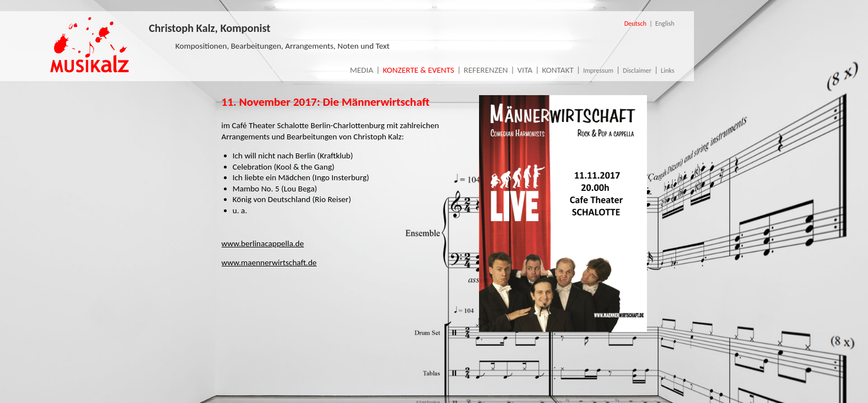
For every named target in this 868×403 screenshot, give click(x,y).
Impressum (598, 71)
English (665, 24)
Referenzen (486, 70)
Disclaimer (637, 71)
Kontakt (558, 70)
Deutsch (635, 24)
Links (668, 71)
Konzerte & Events (419, 70)
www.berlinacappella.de (263, 243)
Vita (525, 70)
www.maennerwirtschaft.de (269, 263)
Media (362, 70)
